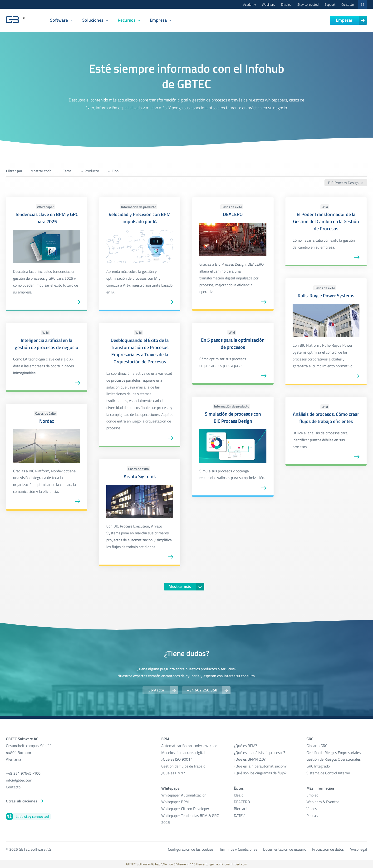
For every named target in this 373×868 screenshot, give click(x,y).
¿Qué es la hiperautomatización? (260, 766)
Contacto (348, 4)
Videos (312, 808)
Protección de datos (328, 849)
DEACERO (242, 801)
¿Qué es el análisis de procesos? (259, 752)
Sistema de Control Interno (328, 772)
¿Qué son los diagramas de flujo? (260, 772)
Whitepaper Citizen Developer (185, 808)
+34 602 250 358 (203, 690)
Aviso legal (358, 849)
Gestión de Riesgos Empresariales (334, 752)
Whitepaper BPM (175, 801)
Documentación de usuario (285, 849)
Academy (250, 4)
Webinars (268, 4)
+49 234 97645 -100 (23, 773)
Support (330, 4)
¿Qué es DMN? (173, 772)
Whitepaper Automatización (184, 794)
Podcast (313, 815)
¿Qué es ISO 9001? (177, 759)
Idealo (239, 794)
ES (363, 4)
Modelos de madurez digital (183, 752)
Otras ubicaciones (22, 800)
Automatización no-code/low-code (189, 745)
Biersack (241, 808)
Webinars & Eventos (323, 801)
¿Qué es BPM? (245, 745)
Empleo (286, 4)
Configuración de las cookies (191, 849)
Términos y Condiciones (238, 849)
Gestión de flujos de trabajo (183, 766)
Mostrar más (180, 586)
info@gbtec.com (19, 780)
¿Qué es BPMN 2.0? (250, 759)
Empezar (344, 20)
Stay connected (308, 4)
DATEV (239, 815)
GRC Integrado (318, 766)
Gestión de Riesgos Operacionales (334, 759)
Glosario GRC (317, 745)
